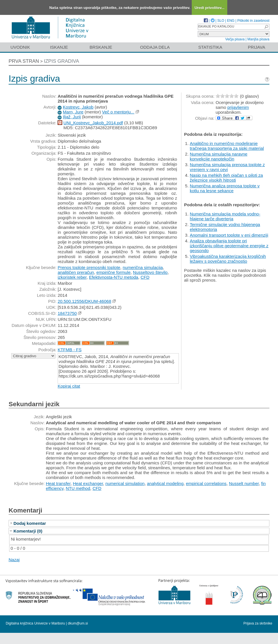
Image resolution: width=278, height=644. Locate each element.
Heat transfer (58, 483)
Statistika (210, 47)
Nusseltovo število (150, 272)
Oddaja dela (155, 47)
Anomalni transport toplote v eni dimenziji (229, 235)
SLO (221, 21)
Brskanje (101, 47)
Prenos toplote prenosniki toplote (89, 267)
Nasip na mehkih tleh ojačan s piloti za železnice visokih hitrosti (226, 178)
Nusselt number (244, 483)
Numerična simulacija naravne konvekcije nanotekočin (219, 156)
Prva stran (24, 61)
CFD (145, 277)
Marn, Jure (73, 112)
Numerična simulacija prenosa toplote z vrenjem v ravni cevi (227, 167)
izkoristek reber (72, 277)
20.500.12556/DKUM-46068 (84, 301)
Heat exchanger (88, 483)
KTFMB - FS (69, 350)
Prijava (257, 47)
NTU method (78, 488)
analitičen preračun (76, 272)
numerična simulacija (143, 267)
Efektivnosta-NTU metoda (113, 277)
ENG (231, 21)
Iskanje (59, 47)
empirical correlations (206, 483)
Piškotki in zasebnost (253, 21)
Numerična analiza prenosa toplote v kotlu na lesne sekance (225, 188)
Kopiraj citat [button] (69, 386)
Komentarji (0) (28, 531)
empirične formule (113, 272)
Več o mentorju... (118, 112)
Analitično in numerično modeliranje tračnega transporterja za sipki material (227, 146)
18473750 (67, 313)
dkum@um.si (78, 623)
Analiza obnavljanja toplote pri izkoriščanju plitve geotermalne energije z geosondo (229, 246)
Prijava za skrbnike (258, 623)
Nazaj (14, 560)
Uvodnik (20, 47)
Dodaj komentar (30, 523)
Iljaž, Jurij (72, 117)
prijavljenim (238, 107)
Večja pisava (235, 39)
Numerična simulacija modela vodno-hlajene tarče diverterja (225, 216)
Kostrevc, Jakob (78, 107)
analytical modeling (165, 483)
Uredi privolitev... (210, 8)
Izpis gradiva (61, 61)
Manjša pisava (258, 39)
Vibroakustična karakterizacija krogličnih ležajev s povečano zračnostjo (228, 259)
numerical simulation (125, 483)
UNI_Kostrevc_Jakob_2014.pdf (93, 123)
